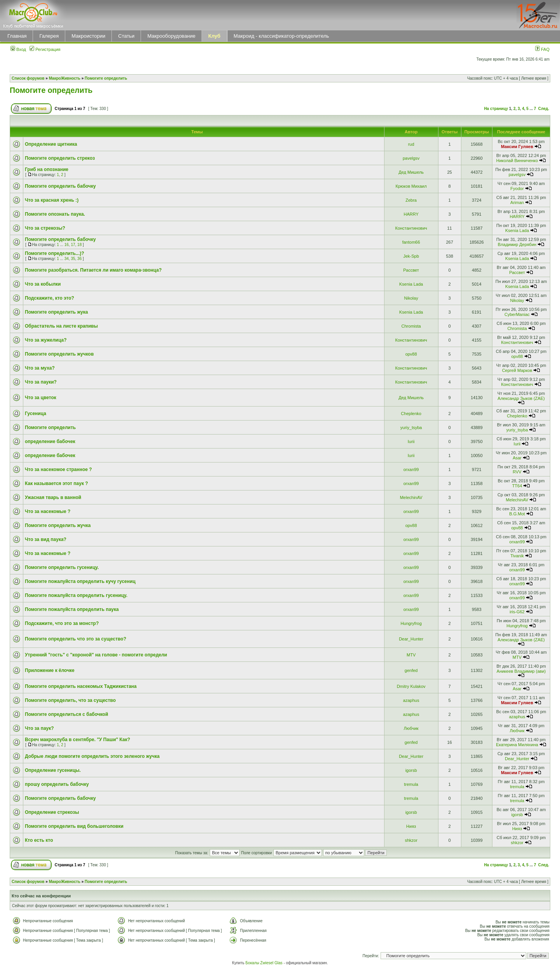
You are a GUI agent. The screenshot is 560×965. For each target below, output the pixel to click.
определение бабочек (50, 441)
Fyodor (517, 188)
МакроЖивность (65, 78)
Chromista (411, 326)
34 (67, 259)
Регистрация (45, 49)
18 (79, 245)
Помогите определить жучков (59, 354)
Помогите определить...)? (55, 253)
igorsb (411, 770)
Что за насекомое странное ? (58, 469)
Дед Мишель (411, 172)
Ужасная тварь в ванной (53, 497)
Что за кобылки (43, 284)
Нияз (411, 826)
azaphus (411, 700)
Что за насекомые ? (48, 511)
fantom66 (411, 242)
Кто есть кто (39, 840)
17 (73, 245)
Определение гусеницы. (53, 770)
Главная (17, 36)
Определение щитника (51, 144)
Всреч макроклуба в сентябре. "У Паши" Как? (77, 740)
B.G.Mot (517, 514)
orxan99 (411, 469)
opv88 (411, 354)
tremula (411, 784)
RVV (517, 472)
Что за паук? (39, 728)
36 (79, 259)
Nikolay (411, 298)
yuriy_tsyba (411, 428)
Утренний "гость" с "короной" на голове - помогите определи (96, 655)
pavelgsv (411, 158)
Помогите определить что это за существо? (76, 639)
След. (544, 109)
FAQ (542, 49)
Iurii (411, 441)
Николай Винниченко (517, 161)
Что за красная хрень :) (52, 200)
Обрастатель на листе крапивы (61, 326)
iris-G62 (517, 612)
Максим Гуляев (517, 147)
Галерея (49, 36)
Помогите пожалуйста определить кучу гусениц (80, 581)
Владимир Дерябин (517, 244)
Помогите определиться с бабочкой (66, 714)
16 (67, 245)
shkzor (411, 840)
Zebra (411, 200)
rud (411, 144)
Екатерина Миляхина (517, 745)
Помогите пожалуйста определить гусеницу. (76, 595)
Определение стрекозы (52, 812)
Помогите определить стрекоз (60, 158)
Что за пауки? (41, 382)
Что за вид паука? (46, 539)
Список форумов (28, 78)
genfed (411, 670)
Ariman (517, 202)
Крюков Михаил (411, 186)
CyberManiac (517, 314)
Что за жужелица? (46, 340)
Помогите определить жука (56, 312)
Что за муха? (40, 368)
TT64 (517, 486)
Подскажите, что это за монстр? (62, 623)
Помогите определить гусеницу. (62, 567)
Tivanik (517, 556)
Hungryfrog (411, 623)
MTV (411, 655)
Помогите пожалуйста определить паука (72, 609)
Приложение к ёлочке (50, 670)
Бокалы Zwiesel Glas (264, 963)
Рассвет (411, 270)
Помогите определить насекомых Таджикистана (81, 686)
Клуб (214, 36)
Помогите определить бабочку (60, 186)
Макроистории (88, 36)
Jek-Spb (411, 256)
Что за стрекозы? (45, 228)
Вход (18, 49)
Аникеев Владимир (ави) (521, 671)
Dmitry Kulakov (411, 686)
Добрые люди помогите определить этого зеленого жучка (92, 756)
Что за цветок (41, 398)
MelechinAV (411, 497)
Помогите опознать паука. (55, 214)
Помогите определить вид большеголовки (74, 826)
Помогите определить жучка (58, 525)
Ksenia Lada (517, 230)
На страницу (496, 109)
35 (73, 259)
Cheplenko (411, 414)
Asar (517, 458)
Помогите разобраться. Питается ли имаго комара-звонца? (93, 270)
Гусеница (36, 414)
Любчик (411, 728)
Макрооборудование (171, 36)
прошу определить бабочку (57, 784)
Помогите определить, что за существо (70, 700)
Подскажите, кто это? (50, 298)
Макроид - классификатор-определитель (282, 36)
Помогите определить (106, 78)
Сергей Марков (517, 370)
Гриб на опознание (47, 169)
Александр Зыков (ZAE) (521, 398)
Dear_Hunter (411, 639)
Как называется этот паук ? (57, 483)
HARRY (411, 214)
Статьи (126, 36)
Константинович (411, 228)
